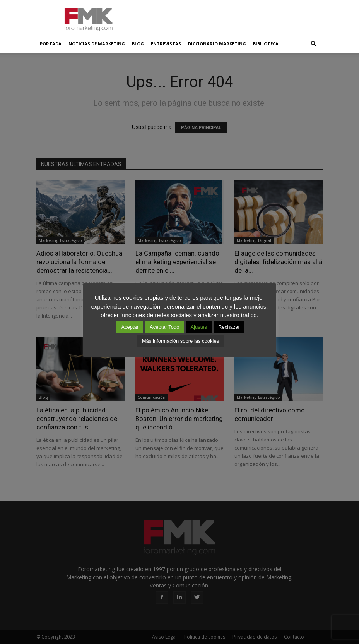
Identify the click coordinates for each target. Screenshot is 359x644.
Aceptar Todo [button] (164, 327)
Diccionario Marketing (217, 44)
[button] (313, 44)
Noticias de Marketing (97, 44)
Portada (51, 44)
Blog (138, 44)
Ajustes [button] (199, 327)
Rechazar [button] (229, 327)
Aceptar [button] (130, 327)
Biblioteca (266, 44)
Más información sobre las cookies (180, 341)
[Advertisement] (232, 17)
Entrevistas (166, 44)
